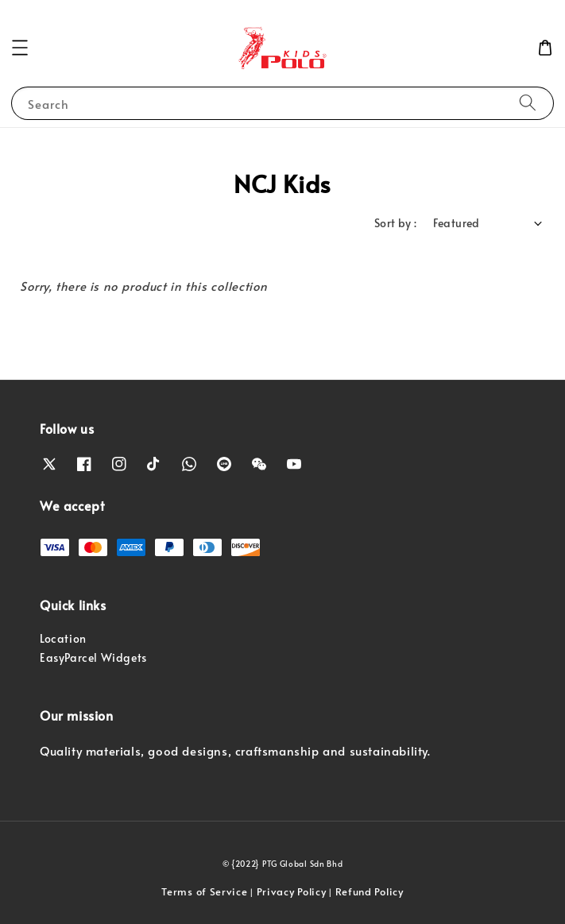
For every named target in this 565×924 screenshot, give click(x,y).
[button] (20, 48)
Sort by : (396, 223)
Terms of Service (204, 891)
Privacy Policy (292, 891)
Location (63, 638)
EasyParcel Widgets (93, 657)
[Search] (528, 103)
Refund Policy (370, 891)
